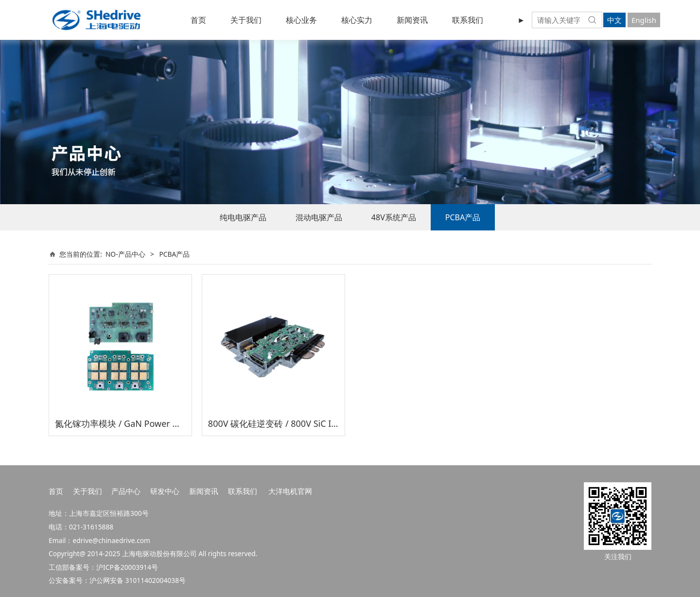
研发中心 (165, 491)
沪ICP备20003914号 (127, 567)
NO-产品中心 (125, 254)
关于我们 (246, 20)
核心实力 (357, 20)
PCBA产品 (463, 217)
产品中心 (126, 491)
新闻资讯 (412, 20)
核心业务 (301, 20)
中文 (614, 20)
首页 (198, 20)
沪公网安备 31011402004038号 (138, 580)
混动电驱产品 (319, 217)
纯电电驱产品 (243, 217)
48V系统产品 (394, 217)
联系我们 (468, 20)
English (644, 20)
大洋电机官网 (290, 491)
